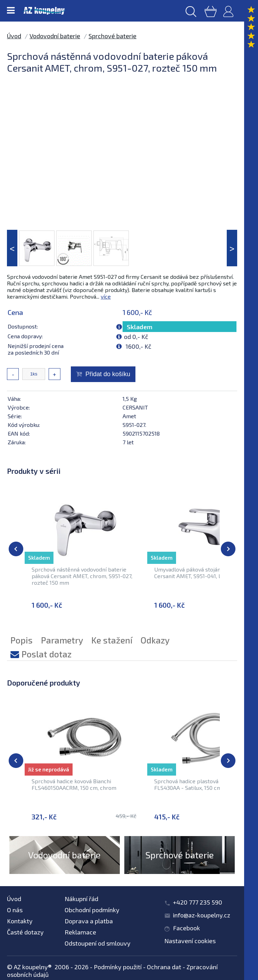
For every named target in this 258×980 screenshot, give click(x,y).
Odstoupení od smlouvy (98, 943)
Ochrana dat (164, 967)
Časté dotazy (25, 932)
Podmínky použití (118, 967)
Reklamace (80, 932)
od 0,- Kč (136, 337)
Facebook (186, 928)
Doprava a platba (89, 921)
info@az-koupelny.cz (202, 915)
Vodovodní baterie (55, 36)
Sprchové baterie (113, 36)
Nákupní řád (81, 899)
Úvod (14, 36)
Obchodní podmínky (92, 910)
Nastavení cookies (190, 941)
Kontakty (20, 921)
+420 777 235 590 (198, 902)
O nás (15, 910)
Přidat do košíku (108, 374)
